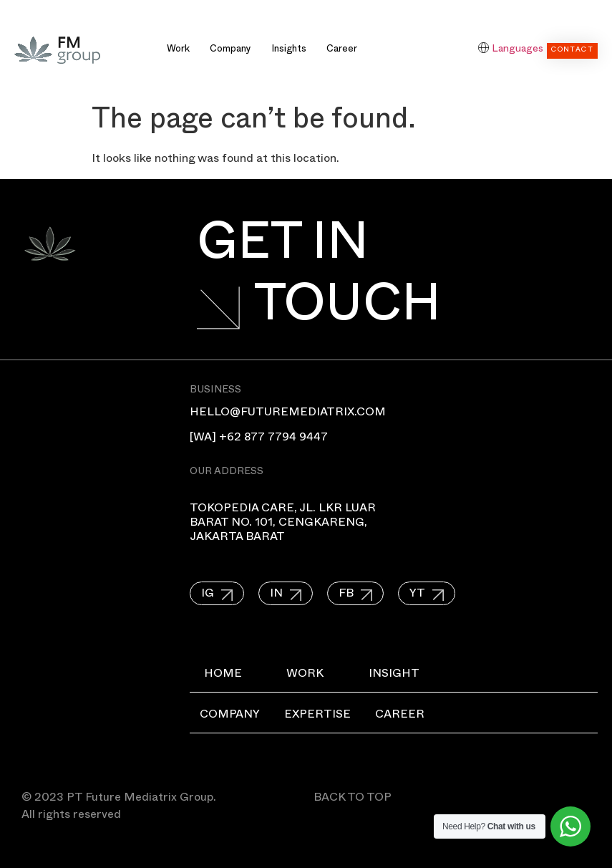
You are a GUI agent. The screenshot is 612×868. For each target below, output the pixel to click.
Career (342, 50)
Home (223, 675)
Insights (289, 50)
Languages (518, 50)
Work (178, 50)
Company (230, 50)
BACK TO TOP (353, 799)
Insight (408, 675)
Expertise (326, 716)
